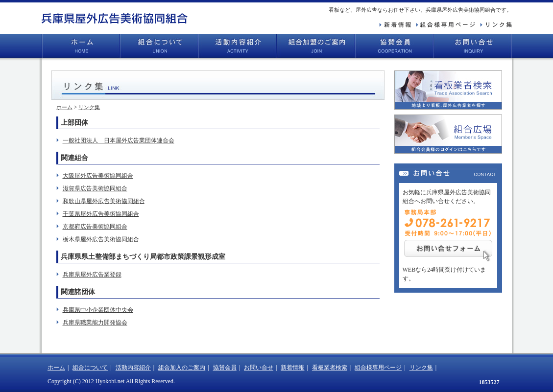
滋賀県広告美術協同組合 (95, 188)
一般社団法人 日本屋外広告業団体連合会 (119, 140)
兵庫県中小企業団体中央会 (98, 310)
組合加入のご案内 (182, 368)
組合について (159, 46)
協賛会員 (394, 46)
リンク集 (89, 107)
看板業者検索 (330, 368)
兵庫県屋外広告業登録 (92, 275)
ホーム (81, 46)
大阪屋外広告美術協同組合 (98, 176)
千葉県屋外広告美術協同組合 (101, 214)
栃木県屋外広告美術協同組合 (101, 239)
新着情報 (292, 368)
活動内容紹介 (238, 46)
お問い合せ (473, 46)
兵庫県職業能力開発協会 (95, 323)
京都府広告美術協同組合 (95, 227)
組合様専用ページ (378, 368)
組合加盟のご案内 (316, 46)
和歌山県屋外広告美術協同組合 (104, 201)
